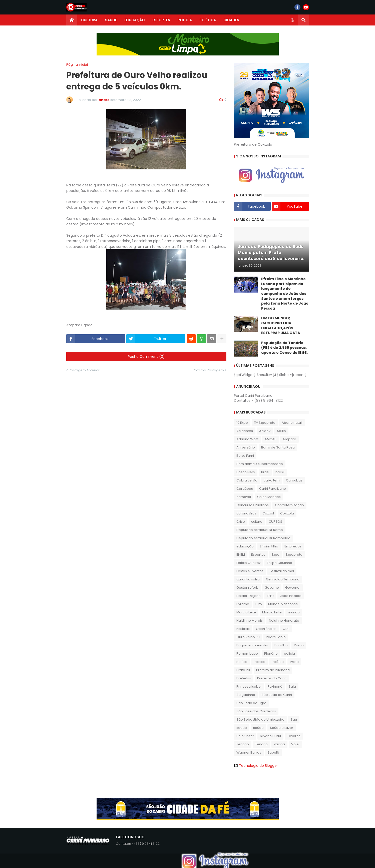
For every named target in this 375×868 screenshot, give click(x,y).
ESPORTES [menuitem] (161, 20)
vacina (279, 744)
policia (289, 653)
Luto (259, 604)
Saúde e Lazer (282, 728)
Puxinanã (275, 686)
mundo (294, 612)
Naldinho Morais (250, 621)
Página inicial (77, 65)
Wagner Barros (249, 752)
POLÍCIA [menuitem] (185, 20)
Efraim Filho (269, 546)
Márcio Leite (272, 612)
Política (278, 662)
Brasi (265, 472)
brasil (280, 472)
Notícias (243, 629)
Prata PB (243, 670)
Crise (241, 522)
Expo (276, 555)
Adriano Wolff (247, 439)
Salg (292, 686)
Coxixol (268, 513)
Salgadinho (246, 695)
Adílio (281, 431)
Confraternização (289, 505)
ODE (286, 629)
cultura (257, 522)
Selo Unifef (245, 736)
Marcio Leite (246, 612)
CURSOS (275, 522)
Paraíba (281, 645)
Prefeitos (244, 678)
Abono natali (292, 423)
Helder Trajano (249, 596)
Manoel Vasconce (283, 604)
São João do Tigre (251, 703)
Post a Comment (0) (146, 357)
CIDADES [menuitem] (231, 20)
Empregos (293, 546)
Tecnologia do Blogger (256, 766)
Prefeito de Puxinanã (273, 670)
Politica (260, 662)
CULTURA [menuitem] (89, 20)
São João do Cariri (277, 695)
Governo (272, 588)
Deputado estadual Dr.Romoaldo (263, 538)
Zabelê (273, 752)
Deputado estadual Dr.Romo (260, 530)
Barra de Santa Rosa (278, 447)
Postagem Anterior (84, 370)
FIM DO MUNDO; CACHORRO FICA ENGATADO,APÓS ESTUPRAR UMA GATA (281, 326)
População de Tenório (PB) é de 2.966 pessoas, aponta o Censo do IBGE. (284, 348)
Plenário (271, 653)
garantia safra (248, 579)
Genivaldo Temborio (283, 579)
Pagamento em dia (252, 645)
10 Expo (242, 423)
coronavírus (246, 513)
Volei (295, 744)
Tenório (261, 744)
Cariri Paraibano (273, 489)
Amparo (289, 439)
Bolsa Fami (245, 456)
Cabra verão (247, 480)
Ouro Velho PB (248, 637)
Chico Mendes (269, 497)
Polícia (242, 662)
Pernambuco (247, 653)
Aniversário (246, 447)
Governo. (293, 588)
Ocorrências (266, 629)
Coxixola (287, 513)
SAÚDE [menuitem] (111, 20)
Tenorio (243, 744)
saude (242, 728)
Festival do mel (282, 571)
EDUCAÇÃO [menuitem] (135, 20)
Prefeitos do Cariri (272, 678)
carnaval (244, 497)
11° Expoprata (265, 423)
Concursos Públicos (253, 505)
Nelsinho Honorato (284, 621)
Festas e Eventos (250, 571)
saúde (258, 728)
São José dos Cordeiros (256, 711)
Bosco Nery (246, 472)
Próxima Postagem (208, 370)
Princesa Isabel (249, 686)
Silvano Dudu (270, 736)
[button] (292, 20)
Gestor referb (247, 588)
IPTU (270, 596)
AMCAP (271, 439)
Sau (294, 719)
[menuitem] (72, 20)
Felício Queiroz (249, 563)
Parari (299, 645)
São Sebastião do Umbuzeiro (260, 719)
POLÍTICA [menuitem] (208, 20)
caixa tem (272, 480)
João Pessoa (291, 596)
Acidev (265, 431)
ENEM (241, 555)
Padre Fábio (276, 637)
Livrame (243, 604)
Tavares (294, 736)
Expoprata (294, 555)
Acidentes (245, 431)
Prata (294, 662)
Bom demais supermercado (260, 464)
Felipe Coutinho (280, 563)
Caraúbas (245, 489)
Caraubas (294, 480)
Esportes (258, 555)
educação (245, 546)
